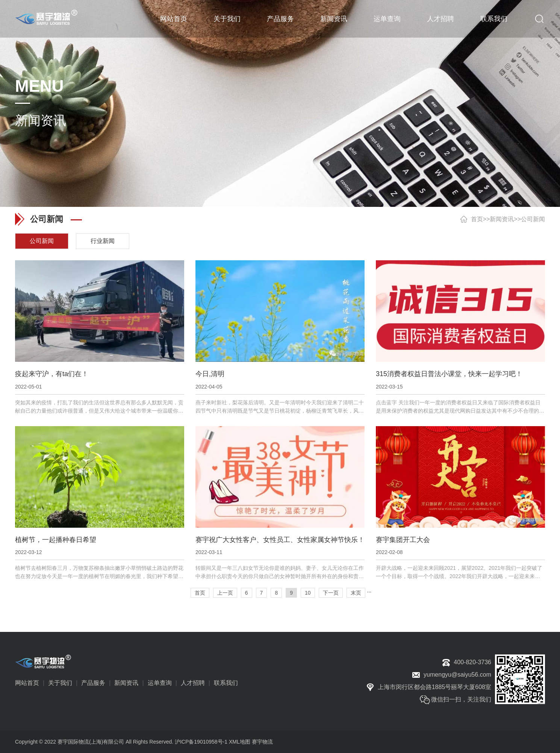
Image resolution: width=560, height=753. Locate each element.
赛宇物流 (262, 742)
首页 (477, 219)
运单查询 (387, 19)
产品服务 (280, 19)
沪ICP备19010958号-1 (201, 742)
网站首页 (174, 19)
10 (308, 593)
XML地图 (240, 742)
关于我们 (227, 19)
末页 (356, 593)
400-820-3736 (472, 662)
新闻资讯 (334, 19)
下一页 (331, 593)
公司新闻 (533, 219)
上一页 (225, 593)
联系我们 (494, 19)
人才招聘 (440, 19)
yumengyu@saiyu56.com (457, 675)
